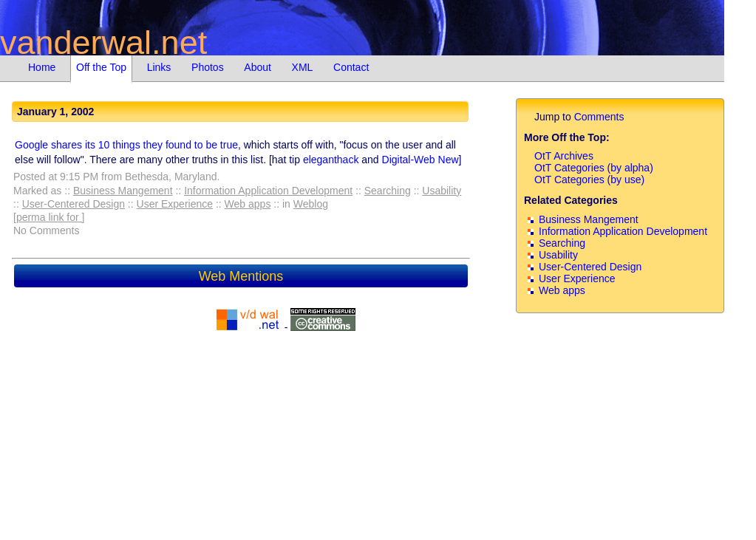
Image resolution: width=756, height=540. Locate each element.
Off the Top (101, 67)
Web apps (248, 204)
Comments (599, 117)
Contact (351, 67)
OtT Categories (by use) (589, 180)
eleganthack (331, 160)
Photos (208, 67)
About (258, 67)
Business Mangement (123, 191)
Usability (442, 191)
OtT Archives (564, 156)
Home (42, 67)
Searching (388, 191)
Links (159, 67)
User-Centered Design (74, 204)
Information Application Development (268, 191)
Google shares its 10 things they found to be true (126, 145)
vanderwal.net (103, 42)
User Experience (175, 204)
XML (303, 67)
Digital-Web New (420, 160)
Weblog (311, 204)
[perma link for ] (49, 217)
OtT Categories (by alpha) (594, 168)
